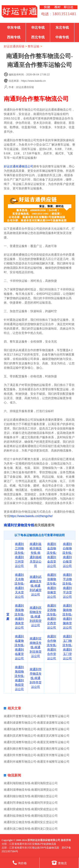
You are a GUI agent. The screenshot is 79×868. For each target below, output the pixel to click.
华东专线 (14, 28)
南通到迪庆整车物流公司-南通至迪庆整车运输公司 (37, 729)
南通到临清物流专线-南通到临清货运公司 (31, 816)
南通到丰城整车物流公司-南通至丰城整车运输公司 (37, 762)
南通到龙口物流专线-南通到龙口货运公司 (31, 829)
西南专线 (14, 37)
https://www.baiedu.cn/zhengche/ (31, 516)
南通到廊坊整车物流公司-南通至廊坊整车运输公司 (37, 749)
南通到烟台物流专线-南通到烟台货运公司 (31, 796)
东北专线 (62, 28)
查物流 (59, 863)
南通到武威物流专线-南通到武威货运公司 (36, 586)
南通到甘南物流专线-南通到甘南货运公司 (36, 647)
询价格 (20, 863)
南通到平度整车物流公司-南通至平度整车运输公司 (37, 716)
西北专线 (38, 37)
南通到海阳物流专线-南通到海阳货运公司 (31, 783)
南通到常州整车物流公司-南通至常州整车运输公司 (37, 755)
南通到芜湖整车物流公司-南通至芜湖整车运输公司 (37, 742)
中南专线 (62, 37)
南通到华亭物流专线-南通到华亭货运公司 (36, 678)
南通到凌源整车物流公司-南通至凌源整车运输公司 (37, 723)
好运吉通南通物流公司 (19, 166)
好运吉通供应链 (14, 46)
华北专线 (38, 28)
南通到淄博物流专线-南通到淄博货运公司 (31, 790)
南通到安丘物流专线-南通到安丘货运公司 (31, 822)
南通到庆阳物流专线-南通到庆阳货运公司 (36, 616)
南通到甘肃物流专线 (19, 525)
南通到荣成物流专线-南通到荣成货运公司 (31, 809)
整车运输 (33, 46)
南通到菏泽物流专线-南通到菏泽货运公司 (31, 803)
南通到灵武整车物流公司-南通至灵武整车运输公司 (37, 736)
